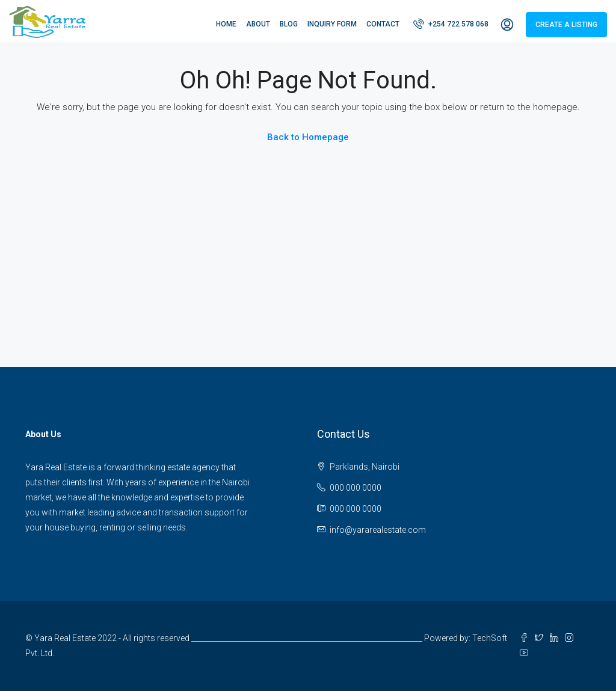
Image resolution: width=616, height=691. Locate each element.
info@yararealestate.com (378, 530)
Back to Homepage (308, 137)
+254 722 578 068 (451, 23)
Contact (383, 24)
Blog (289, 24)
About (258, 24)
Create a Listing (566, 25)
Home (226, 24)
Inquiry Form (332, 24)
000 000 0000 (356, 488)
